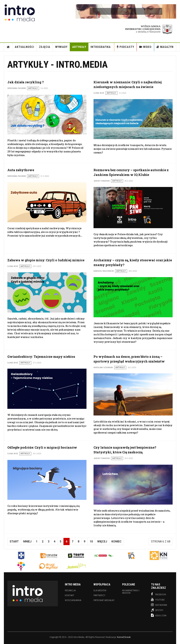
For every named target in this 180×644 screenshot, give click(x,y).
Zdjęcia (45, 47)
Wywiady (61, 47)
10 (91, 541)
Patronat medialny (104, 600)
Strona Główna (8, 47)
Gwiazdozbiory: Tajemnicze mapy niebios (41, 357)
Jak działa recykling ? (26, 82)
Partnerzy (99, 595)
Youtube (158, 599)
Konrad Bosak (124, 637)
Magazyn (165, 47)
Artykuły (79, 47)
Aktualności (24, 47)
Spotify (157, 610)
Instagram (159, 605)
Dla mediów (100, 591)
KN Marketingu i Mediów (131, 592)
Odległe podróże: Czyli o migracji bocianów (42, 447)
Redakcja (70, 591)
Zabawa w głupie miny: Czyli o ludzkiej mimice (46, 260)
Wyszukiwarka (73, 600)
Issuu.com (159, 615)
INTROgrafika (101, 47)
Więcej (102, 541)
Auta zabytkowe (21, 170)
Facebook (158, 594)
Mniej (27, 541)
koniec (116, 541)
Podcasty (125, 47)
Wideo (145, 47)
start (14, 541)
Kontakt (70, 595)
